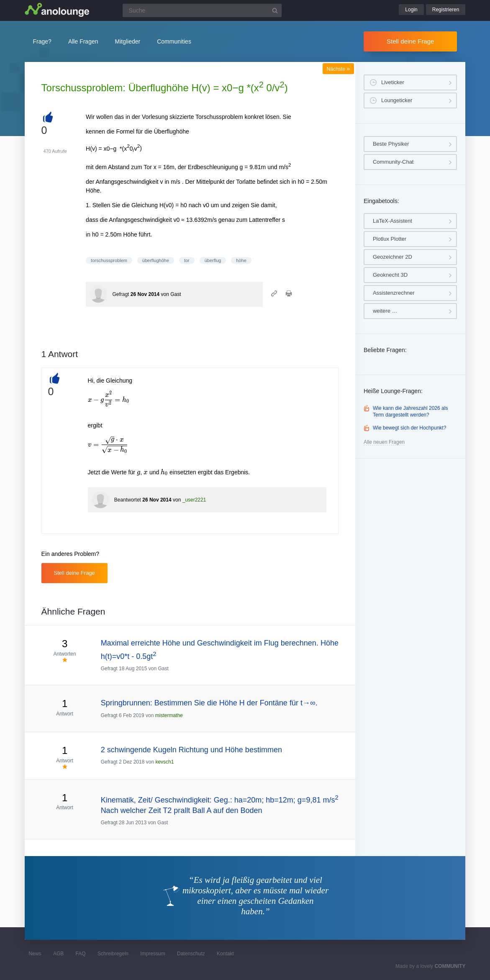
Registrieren (446, 10)
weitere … (385, 311)
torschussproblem (109, 260)
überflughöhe (156, 260)
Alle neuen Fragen (384, 442)
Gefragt (121, 294)
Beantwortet (128, 500)
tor (187, 260)
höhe (241, 260)
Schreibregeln (113, 954)
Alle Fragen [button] (83, 41)
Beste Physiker (391, 144)
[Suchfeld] (202, 10)
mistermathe (169, 715)
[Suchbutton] (275, 10)
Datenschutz (191, 954)
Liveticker (393, 82)
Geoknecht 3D (390, 275)
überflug (213, 260)
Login (411, 10)
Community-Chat (393, 162)
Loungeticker (397, 100)
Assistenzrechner (394, 293)
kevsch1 (164, 762)
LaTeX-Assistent (393, 221)
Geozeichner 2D (393, 257)
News (35, 954)
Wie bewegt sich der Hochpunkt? (409, 428)
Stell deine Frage (410, 41)
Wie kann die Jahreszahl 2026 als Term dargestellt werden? (410, 412)
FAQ (81, 954)
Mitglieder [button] (128, 41)
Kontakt (225, 954)
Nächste (338, 69)
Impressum (153, 954)
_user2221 (194, 500)
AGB (58, 954)
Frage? (42, 41)
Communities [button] (174, 41)
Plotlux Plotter (390, 239)
